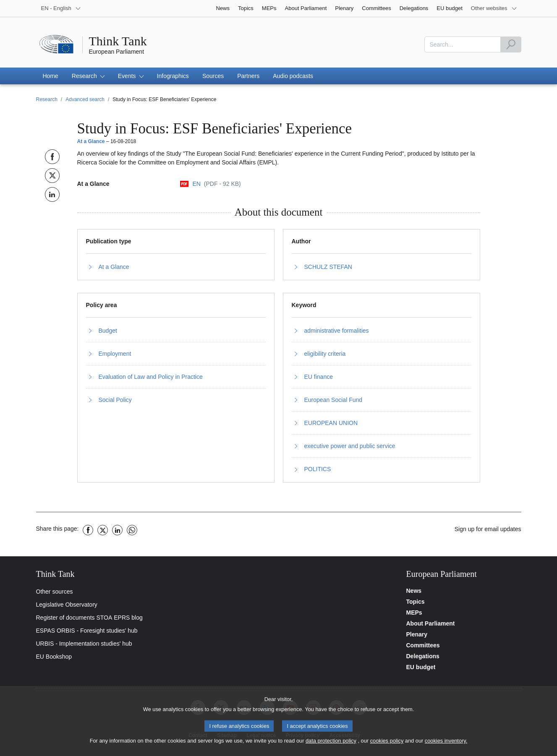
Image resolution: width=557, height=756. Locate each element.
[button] (88, 76)
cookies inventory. (446, 744)
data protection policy (331, 744)
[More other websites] (494, 8)
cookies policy (387, 744)
